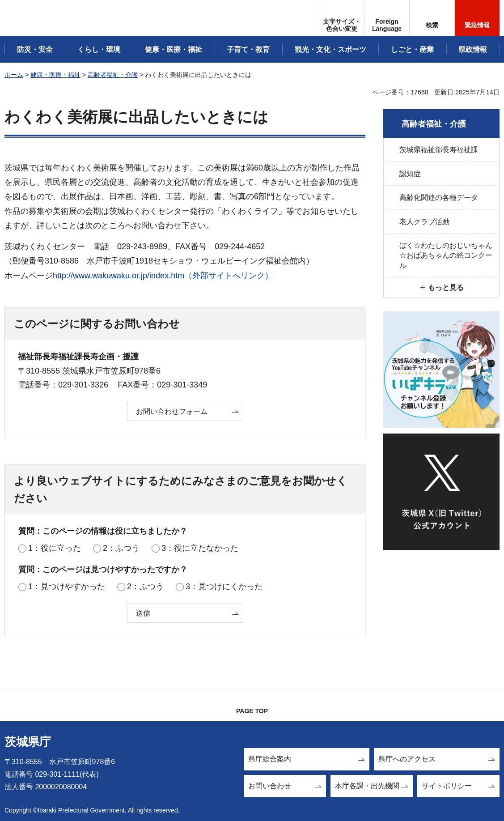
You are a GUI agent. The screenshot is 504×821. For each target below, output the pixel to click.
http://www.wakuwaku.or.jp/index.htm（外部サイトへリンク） (163, 276)
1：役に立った (55, 548)
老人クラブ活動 (424, 222)
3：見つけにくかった (224, 587)
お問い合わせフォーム (172, 411)
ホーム (14, 75)
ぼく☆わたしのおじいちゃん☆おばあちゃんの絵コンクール (446, 255)
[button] (387, 18)
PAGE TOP (252, 711)
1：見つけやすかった (67, 587)
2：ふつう (121, 548)
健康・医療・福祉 (55, 75)
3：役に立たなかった (200, 548)
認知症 (410, 174)
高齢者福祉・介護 (113, 75)
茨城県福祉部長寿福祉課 (439, 150)
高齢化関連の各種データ (439, 198)
